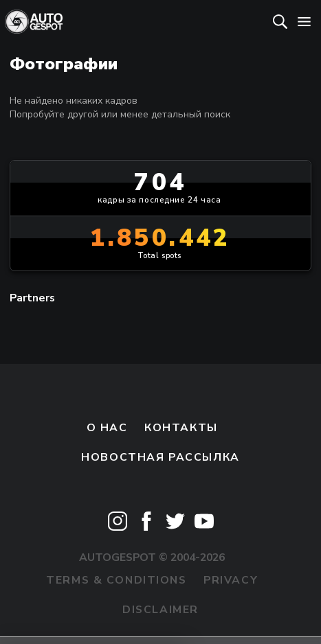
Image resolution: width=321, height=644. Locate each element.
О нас (107, 428)
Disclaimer (160, 610)
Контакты (181, 428)
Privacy (231, 580)
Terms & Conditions (116, 580)
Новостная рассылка (160, 457)
